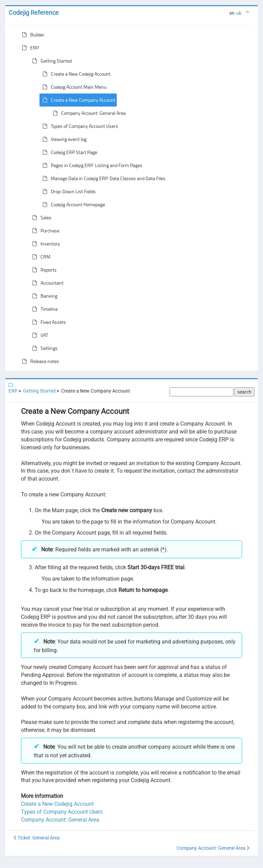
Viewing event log (63, 139)
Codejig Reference (34, 13)
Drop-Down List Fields (68, 191)
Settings (44, 348)
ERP (29, 48)
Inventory (45, 244)
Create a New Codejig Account (75, 74)
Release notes (39, 361)
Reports (43, 270)
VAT (39, 335)
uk (239, 13)
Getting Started (51, 61)
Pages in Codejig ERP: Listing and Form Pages (91, 165)
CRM (40, 257)
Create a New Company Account (78, 100)
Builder (32, 35)
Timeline (44, 309)
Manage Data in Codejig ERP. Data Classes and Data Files (103, 178)
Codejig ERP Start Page (68, 152)
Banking (43, 296)
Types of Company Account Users (79, 126)
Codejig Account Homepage (72, 205)
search (244, 392)
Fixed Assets (48, 322)
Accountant (47, 283)
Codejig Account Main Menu (73, 87)
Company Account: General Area (88, 113)
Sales (41, 218)
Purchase (44, 231)
